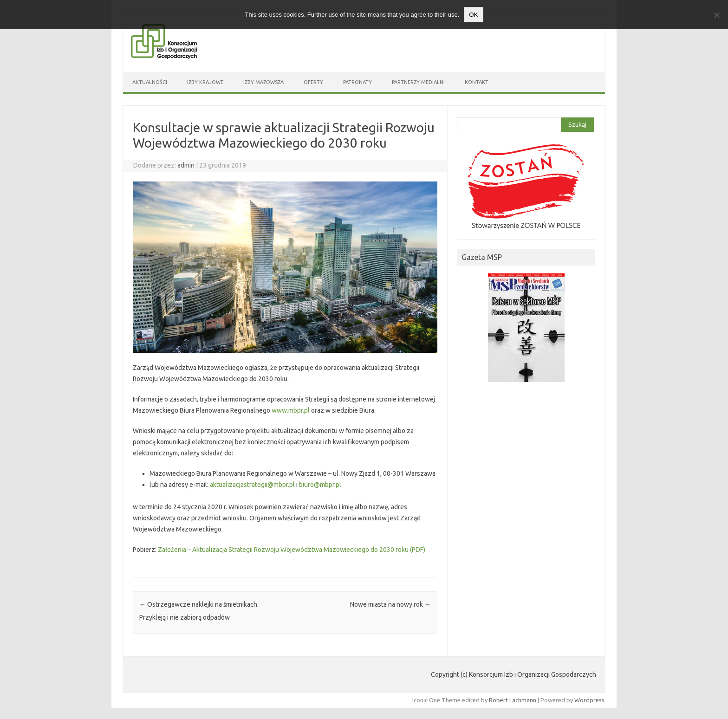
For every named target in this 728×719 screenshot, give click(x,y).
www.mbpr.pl (291, 410)
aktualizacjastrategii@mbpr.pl (252, 485)
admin (186, 165)
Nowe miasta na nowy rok (390, 604)
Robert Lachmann (513, 700)
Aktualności (150, 82)
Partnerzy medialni (418, 82)
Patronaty (357, 82)
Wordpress (589, 700)
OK (473, 15)
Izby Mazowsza (263, 82)
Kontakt (477, 82)
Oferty (313, 82)
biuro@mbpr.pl (320, 485)
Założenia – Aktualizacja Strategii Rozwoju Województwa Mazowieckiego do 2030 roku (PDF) (292, 550)
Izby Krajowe (205, 82)
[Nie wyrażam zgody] (716, 15)
